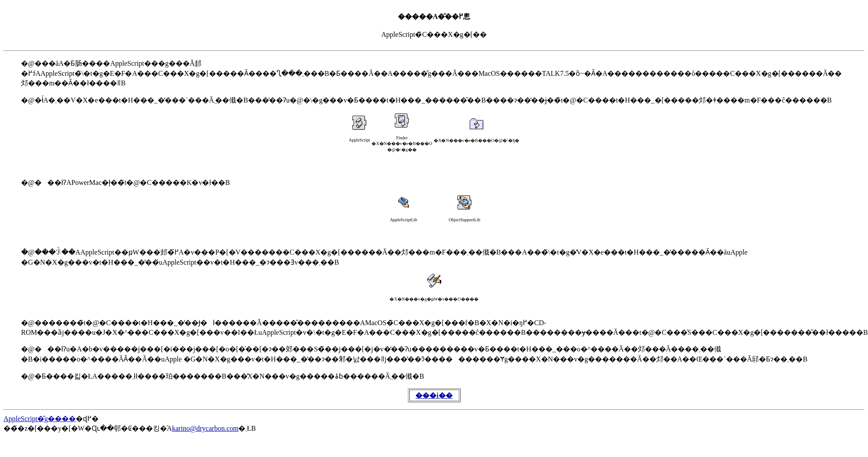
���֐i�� (434, 395)
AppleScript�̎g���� (40, 419)
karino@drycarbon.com (205, 428)
